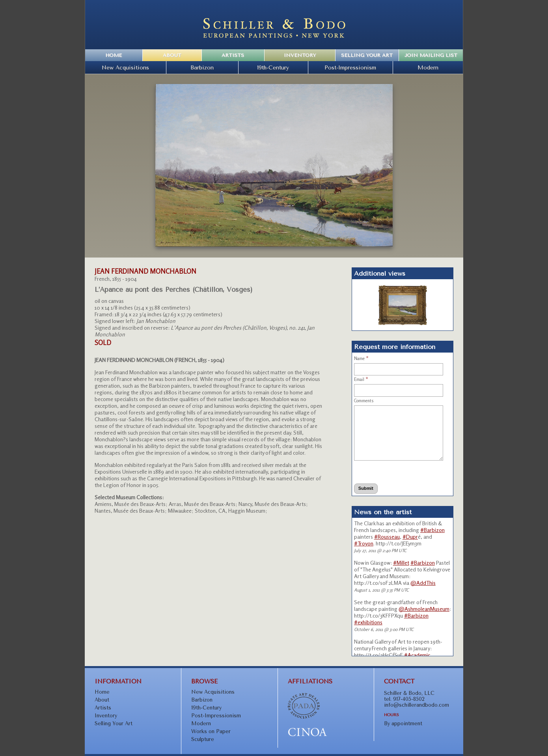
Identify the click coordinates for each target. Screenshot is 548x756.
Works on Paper (211, 731)
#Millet (401, 563)
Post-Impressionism (350, 67)
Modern (428, 67)
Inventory (300, 55)
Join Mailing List (431, 55)
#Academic (417, 655)
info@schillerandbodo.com (417, 705)
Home (114, 55)
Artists (233, 55)
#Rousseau (387, 537)
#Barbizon (432, 530)
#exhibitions (368, 622)
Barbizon (202, 67)
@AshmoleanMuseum (424, 609)
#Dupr (410, 537)
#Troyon (364, 543)
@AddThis (423, 583)
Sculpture (203, 739)
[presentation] (390, 472)
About (172, 55)
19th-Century (273, 67)
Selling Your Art (367, 55)
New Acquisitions (125, 67)
